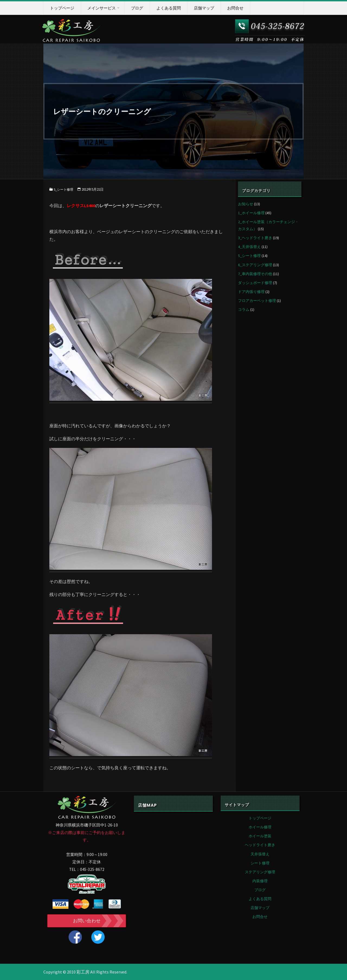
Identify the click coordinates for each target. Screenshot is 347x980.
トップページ (260, 818)
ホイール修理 (260, 827)
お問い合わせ (87, 921)
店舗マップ (260, 908)
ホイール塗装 (260, 836)
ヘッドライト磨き (260, 845)
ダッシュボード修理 (255, 283)
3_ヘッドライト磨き (255, 238)
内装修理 (260, 881)
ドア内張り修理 (251, 292)
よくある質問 (260, 899)
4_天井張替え (249, 247)
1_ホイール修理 (251, 213)
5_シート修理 (64, 189)
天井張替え (260, 854)
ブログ (260, 890)
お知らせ (246, 204)
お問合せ (260, 917)
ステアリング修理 (260, 872)
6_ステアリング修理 (255, 265)
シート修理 (260, 863)
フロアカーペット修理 (257, 301)
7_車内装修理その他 (255, 274)
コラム (244, 310)
